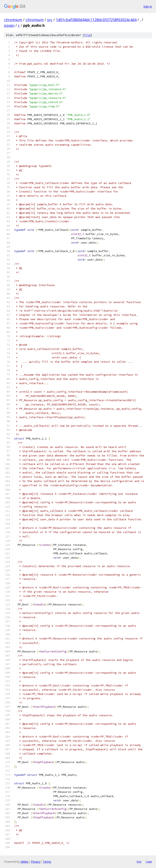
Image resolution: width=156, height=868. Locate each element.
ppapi (9, 25)
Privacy (36, 862)
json (149, 862)
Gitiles (24, 862)
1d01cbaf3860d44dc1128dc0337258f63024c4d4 (96, 20)
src (50, 20)
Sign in (148, 6)
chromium (13, 20)
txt (139, 862)
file (87, 35)
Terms (47, 862)
